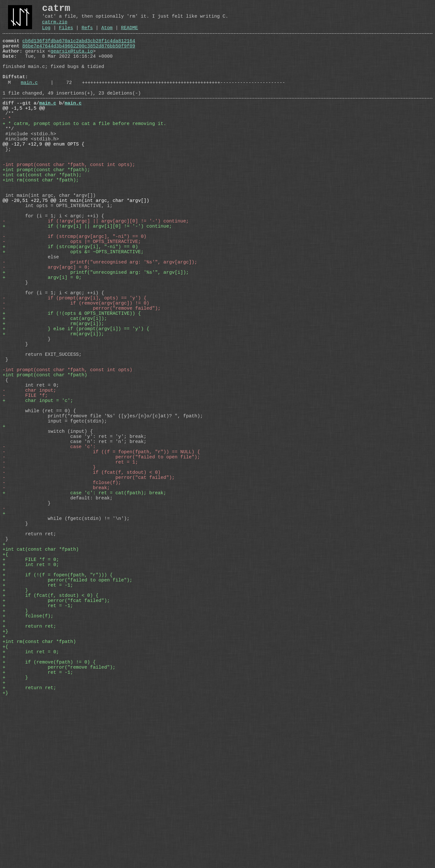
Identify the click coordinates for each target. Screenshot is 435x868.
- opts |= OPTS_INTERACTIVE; (72, 296)
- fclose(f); (62, 597)
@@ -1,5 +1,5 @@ (24, 129)
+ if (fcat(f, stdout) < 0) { (51, 738)
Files (66, 33)
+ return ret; (29, 777)
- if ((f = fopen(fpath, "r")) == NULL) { (101, 559)
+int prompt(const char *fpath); (46, 206)
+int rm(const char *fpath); (41, 219)
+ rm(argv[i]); (53, 398)
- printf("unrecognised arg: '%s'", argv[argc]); (100, 321)
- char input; (29, 482)
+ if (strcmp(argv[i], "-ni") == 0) (70, 302)
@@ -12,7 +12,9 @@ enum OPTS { (43, 174)
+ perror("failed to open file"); (68, 719)
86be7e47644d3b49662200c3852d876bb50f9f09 (79, 54)
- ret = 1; (70, 572)
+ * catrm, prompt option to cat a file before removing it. (84, 148)
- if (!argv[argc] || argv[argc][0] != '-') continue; (96, 270)
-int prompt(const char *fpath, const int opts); (69, 200)
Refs (87, 33)
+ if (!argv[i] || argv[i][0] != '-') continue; (87, 277)
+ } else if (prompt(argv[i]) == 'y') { (76, 405)
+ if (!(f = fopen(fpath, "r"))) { (58, 713)
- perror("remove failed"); (81, 379)
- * (7, 142)
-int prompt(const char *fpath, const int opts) (68, 456)
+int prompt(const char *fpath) (45, 463)
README (129, 33)
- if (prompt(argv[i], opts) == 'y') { (75, 366)
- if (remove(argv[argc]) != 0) (76, 373)
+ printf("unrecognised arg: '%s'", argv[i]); (96, 334)
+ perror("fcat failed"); (56, 745)
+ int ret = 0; (31, 700)
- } (49, 578)
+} (5, 783)
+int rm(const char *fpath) (39, 796)
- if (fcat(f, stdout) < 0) (81, 584)
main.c (29, 100)
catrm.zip (55, 26)
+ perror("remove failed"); (59, 828)
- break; (56, 604)
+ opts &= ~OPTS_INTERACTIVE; (73, 309)
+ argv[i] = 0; (42, 341)
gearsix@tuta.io (72, 61)
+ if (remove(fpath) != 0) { (49, 822)
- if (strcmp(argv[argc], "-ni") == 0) (75, 289)
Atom (107, 33)
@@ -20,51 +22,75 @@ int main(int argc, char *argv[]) (76, 245)
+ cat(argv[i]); (55, 392)
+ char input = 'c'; (38, 495)
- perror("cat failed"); (89, 591)
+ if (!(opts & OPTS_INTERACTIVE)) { (72, 386)
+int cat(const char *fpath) (41, 680)
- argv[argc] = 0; (46, 328)
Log (46, 33)
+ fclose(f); (28, 764)
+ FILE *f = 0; (31, 693)
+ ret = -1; (38, 725)
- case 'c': (49, 552)
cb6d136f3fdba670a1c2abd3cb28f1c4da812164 (79, 48)
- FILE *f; (25, 488)
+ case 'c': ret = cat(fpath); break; (84, 610)
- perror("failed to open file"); (101, 565)
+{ (5, 687)
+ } (15, 732)
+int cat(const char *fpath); (42, 213)
